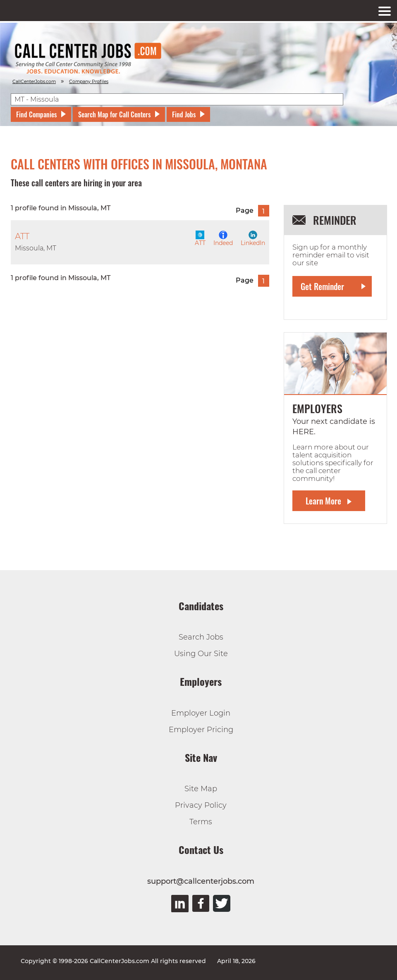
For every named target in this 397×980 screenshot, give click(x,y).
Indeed (223, 239)
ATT (200, 239)
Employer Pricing (201, 730)
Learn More (323, 501)
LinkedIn (253, 239)
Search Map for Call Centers (114, 114)
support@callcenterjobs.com (201, 881)
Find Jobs (184, 114)
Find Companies (36, 114)
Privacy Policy (201, 805)
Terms (201, 822)
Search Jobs (201, 637)
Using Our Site (201, 654)
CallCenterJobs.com (34, 82)
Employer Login (201, 713)
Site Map (201, 789)
